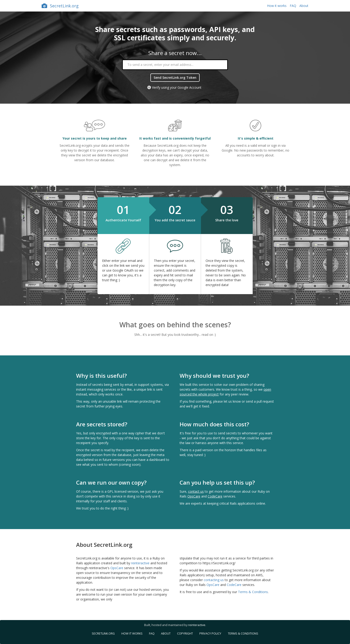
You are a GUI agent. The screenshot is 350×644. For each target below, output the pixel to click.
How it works (277, 6)
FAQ (293, 6)
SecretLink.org (60, 6)
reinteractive (140, 563)
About (304, 6)
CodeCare (215, 496)
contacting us (214, 580)
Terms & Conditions (253, 592)
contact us (196, 491)
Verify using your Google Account (177, 87)
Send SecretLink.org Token (175, 78)
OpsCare (194, 496)
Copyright (185, 634)
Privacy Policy (210, 634)
